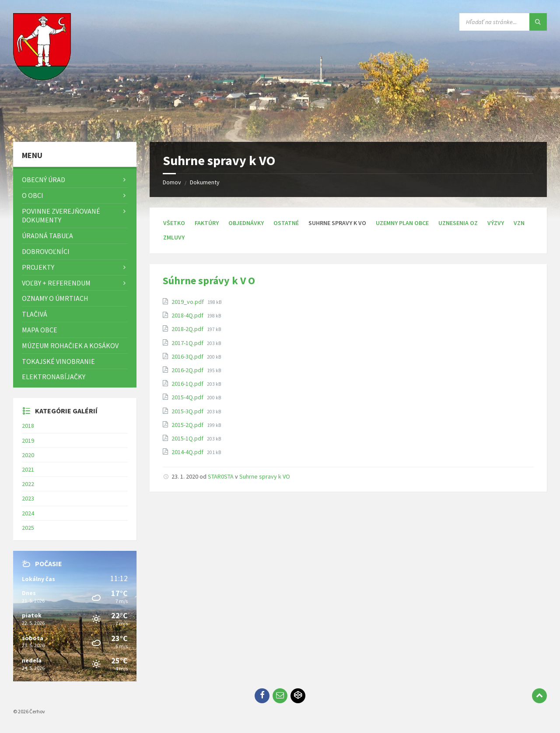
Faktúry (207, 223)
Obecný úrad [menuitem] (44, 180)
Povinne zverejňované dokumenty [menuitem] (61, 216)
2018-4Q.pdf (188, 315)
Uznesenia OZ (458, 223)
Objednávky (246, 223)
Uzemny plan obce (402, 223)
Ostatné (286, 223)
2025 (28, 528)
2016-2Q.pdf (188, 370)
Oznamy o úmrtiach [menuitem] (55, 298)
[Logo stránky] (44, 125)
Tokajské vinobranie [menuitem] (58, 361)
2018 (28, 426)
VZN (519, 223)
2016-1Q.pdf (188, 384)
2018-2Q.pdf (188, 329)
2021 (28, 469)
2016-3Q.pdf (188, 356)
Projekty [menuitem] (38, 267)
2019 (28, 441)
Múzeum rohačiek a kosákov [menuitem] (70, 345)
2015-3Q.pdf (188, 411)
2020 (28, 455)
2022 (28, 484)
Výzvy (496, 223)
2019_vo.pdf (188, 302)
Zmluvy (174, 237)
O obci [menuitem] (33, 195)
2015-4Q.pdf (188, 397)
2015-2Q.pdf (188, 425)
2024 (28, 513)
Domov (172, 182)
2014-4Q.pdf (188, 452)
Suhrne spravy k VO (265, 476)
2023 (28, 498)
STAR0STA (221, 476)
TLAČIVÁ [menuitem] (35, 314)
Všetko (174, 223)
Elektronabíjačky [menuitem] (54, 377)
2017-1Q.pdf (188, 343)
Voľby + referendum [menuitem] (56, 283)
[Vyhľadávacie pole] (503, 22)
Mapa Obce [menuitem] (40, 330)
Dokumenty (205, 182)
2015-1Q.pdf (188, 438)
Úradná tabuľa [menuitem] (47, 236)
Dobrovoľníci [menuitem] (46, 251)
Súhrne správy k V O (209, 280)
